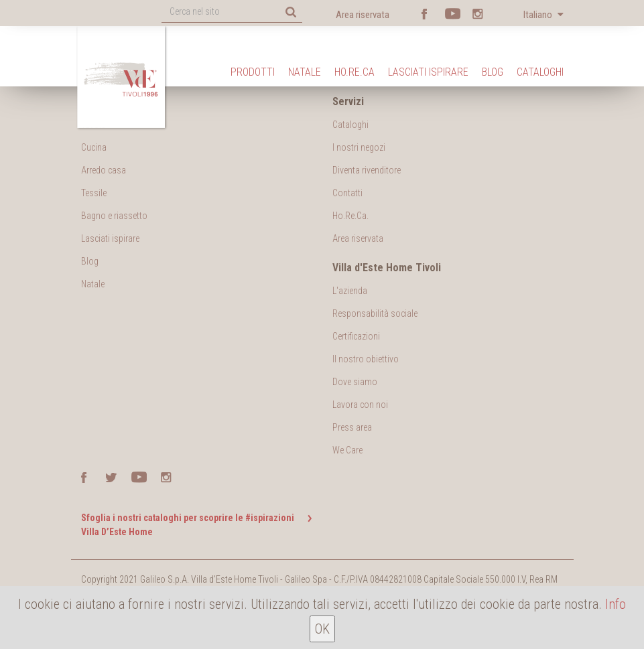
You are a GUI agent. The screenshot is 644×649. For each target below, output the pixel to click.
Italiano (539, 15)
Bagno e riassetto (114, 216)
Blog (493, 72)
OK (322, 629)
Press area (352, 427)
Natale (305, 72)
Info (616, 604)
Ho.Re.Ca (355, 72)
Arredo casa (104, 170)
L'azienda (350, 291)
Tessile (94, 193)
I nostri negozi (359, 147)
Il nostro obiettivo (366, 359)
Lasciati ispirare (428, 72)
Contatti (347, 193)
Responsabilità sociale (375, 313)
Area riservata (363, 15)
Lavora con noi (360, 405)
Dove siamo (355, 382)
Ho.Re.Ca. (350, 216)
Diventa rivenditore (367, 170)
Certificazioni (356, 336)
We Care (347, 450)
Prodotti (253, 72)
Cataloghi (540, 72)
